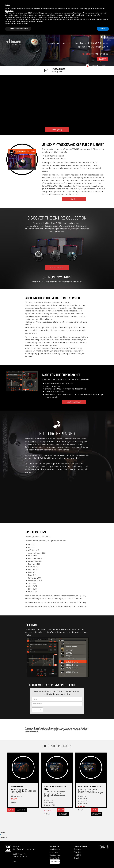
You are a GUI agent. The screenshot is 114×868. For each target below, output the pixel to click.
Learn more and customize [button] (18, 29)
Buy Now (102, 59)
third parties (43, 13)
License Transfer (55, 858)
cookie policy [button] (9, 11)
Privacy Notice (54, 852)
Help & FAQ (77, 855)
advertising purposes (85, 15)
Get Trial (74, 199)
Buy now (11, 810)
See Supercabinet (74, 402)
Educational (78, 852)
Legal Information (55, 849)
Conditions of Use (55, 855)
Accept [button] (103, 29)
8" (1, 840)
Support (76, 858)
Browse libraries (57, 267)
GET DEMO (37, 710)
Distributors (78, 849)
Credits (15, 861)
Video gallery (98, 66)
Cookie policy (55, 862)
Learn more (21, 810)
